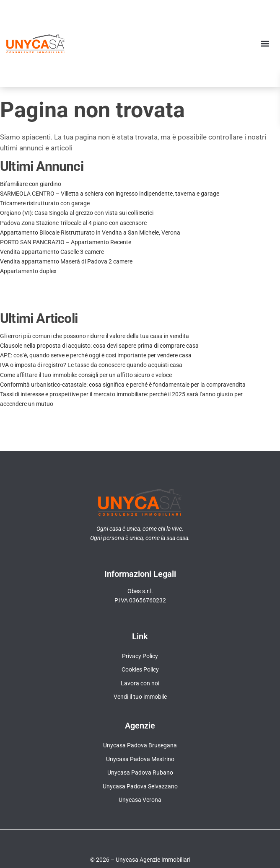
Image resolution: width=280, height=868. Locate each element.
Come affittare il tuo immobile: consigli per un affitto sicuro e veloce (86, 375)
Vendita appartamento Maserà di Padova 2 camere (66, 261)
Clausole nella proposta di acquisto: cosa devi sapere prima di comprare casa (99, 346)
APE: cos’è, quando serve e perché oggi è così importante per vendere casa (96, 355)
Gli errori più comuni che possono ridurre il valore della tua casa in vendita (95, 336)
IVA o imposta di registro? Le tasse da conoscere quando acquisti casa (91, 365)
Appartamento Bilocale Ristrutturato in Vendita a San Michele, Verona (90, 232)
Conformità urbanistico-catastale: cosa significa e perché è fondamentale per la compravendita (123, 385)
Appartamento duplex (28, 271)
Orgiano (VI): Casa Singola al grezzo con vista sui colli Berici (77, 213)
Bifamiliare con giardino (31, 184)
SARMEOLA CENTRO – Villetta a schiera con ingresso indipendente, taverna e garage (110, 194)
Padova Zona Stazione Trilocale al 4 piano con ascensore (73, 223)
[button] (265, 43)
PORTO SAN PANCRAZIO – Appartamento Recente (66, 242)
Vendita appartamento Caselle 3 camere (52, 252)
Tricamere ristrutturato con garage (45, 203)
